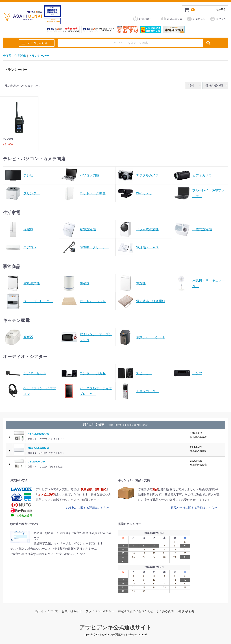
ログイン (218, 19)
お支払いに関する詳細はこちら (86, 508)
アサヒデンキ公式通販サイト (116, 628)
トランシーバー (39, 56)
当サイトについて (47, 611)
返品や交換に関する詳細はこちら (193, 508)
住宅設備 (20, 56)
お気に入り (196, 19)
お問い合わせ (186, 611)
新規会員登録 (172, 19)
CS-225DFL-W (37, 461)
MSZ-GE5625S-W (39, 448)
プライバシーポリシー (100, 611)
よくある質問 (165, 611)
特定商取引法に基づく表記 (135, 611)
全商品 (7, 56)
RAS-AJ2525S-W (38, 434)
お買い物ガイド (145, 19)
